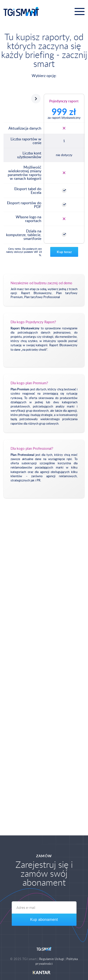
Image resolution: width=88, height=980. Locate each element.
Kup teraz (64, 252)
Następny (36, 99)
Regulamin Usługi (52, 959)
